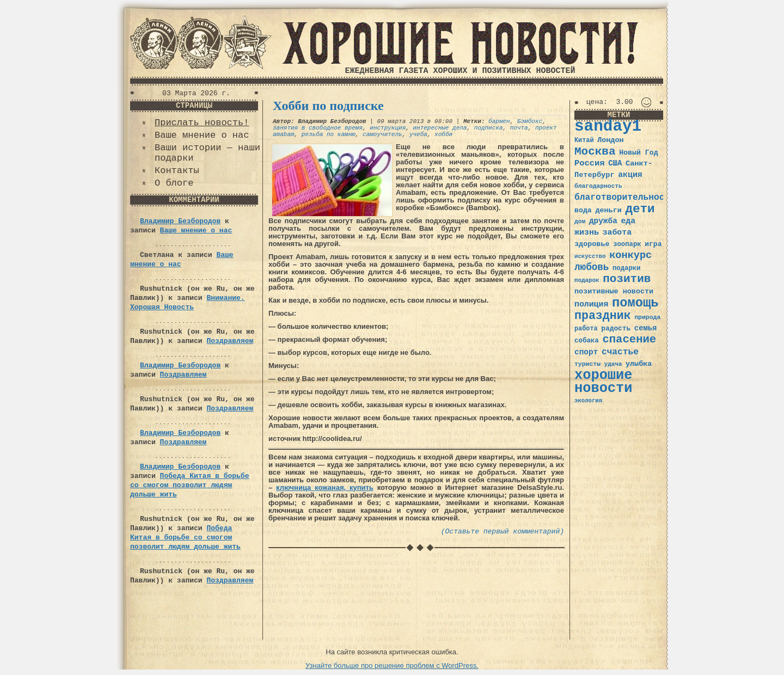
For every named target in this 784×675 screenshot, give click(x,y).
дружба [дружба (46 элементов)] (603, 221)
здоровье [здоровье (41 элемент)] (592, 244)
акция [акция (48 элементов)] (630, 175)
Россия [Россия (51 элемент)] (590, 163)
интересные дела (440, 128)
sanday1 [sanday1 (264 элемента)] (608, 127)
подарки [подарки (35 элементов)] (626, 268)
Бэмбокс (530, 121)
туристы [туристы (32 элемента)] (587, 364)
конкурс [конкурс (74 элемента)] (630, 256)
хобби (443, 134)
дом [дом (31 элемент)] (580, 222)
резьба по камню (329, 134)
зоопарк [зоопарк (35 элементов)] (627, 244)
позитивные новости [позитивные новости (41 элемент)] (614, 292)
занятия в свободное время (318, 128)
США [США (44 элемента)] (615, 163)
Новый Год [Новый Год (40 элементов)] (638, 153)
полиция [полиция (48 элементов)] (591, 304)
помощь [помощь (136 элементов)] (635, 303)
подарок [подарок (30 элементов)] (587, 280)
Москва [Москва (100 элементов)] (595, 152)
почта (519, 128)
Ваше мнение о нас (202, 135)
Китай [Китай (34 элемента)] (584, 140)
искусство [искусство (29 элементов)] (590, 256)
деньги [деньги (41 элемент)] (608, 210)
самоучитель (382, 134)
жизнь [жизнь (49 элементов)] (587, 232)
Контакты (177, 171)
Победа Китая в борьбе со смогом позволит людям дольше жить (189, 485)
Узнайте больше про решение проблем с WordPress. (392, 665)
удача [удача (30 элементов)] (613, 364)
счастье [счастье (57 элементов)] (620, 352)
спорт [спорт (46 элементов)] (586, 352)
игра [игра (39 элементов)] (653, 244)
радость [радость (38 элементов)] (616, 329)
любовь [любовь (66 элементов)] (592, 267)
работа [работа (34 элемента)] (586, 329)
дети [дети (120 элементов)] (640, 209)
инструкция (388, 128)
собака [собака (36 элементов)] (587, 341)
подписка (489, 128)
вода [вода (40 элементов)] (583, 210)
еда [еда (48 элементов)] (628, 221)
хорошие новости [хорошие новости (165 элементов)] (604, 382)
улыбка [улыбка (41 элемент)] (639, 364)
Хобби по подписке (328, 106)
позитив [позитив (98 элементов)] (627, 279)
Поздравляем (230, 341)
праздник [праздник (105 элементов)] (603, 316)
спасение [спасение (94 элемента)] (629, 339)
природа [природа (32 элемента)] (647, 317)
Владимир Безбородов (180, 221)
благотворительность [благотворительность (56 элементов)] (625, 197)
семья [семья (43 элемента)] (646, 328)
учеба (418, 134)
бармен (499, 121)
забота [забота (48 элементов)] (617, 232)
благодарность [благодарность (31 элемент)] (598, 186)
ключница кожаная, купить (325, 487)
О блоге (174, 183)
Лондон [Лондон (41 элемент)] (610, 140)
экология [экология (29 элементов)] (588, 401)
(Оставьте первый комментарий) (503, 532)
